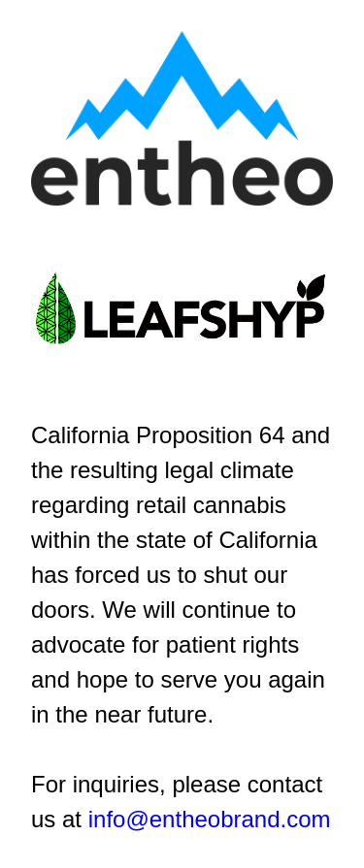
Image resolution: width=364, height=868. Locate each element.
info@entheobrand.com (210, 819)
